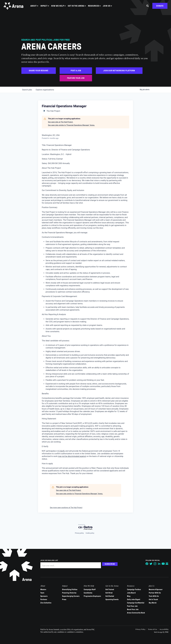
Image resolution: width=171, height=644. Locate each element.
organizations (45, 90)
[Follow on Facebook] (146, 564)
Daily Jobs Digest (133, 599)
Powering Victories (69, 593)
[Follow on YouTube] (162, 564)
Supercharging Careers (71, 596)
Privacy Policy (138, 629)
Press (64, 599)
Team (42, 593)
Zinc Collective (46, 603)
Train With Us (153, 596)
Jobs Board (131, 593)
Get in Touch (152, 599)
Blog (128, 596)
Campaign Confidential (135, 603)
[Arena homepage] (15, 7)
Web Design (157, 632)
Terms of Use (151, 629)
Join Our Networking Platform (119, 71)
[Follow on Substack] (166, 564)
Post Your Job (131, 606)
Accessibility (163, 629)
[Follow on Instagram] (154, 564)
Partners (44, 599)
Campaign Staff (89, 589)
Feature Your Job (76, 78)
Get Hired (108, 593)
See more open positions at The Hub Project (66, 508)
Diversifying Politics (69, 589)
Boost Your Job (132, 609)
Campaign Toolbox (133, 589)
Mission (43, 589)
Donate (160, 7)
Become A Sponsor (155, 589)
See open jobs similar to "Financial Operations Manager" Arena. (71, 125)
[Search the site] (148, 7)
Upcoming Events (111, 599)
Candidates (88, 593)
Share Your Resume (39, 71)
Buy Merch (152, 603)
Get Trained (109, 589)
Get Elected (109, 596)
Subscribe (110, 564)
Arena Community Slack (135, 613)
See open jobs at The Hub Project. (61, 122)
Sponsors (44, 596)
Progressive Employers (92, 596)
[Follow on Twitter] (150, 564)
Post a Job (76, 71)
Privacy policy (79, 533)
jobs (27, 90)
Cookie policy (90, 533)
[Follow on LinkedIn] (158, 564)
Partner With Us (154, 593)
